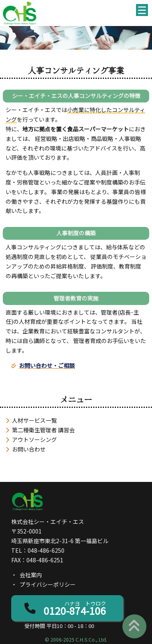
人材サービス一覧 (34, 420)
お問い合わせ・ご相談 (47, 365)
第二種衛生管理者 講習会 (43, 430)
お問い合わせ (29, 449)
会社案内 (31, 575)
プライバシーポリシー (48, 584)
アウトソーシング (34, 439)
